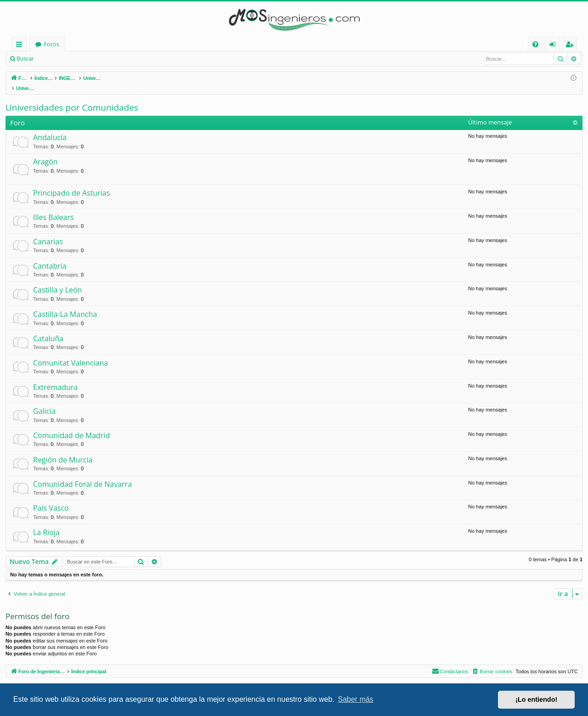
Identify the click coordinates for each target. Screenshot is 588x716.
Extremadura (55, 378)
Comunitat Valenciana (71, 353)
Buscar (25, 59)
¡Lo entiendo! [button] (536, 699)
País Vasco (51, 498)
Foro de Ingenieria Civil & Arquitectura (88, 44)
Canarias (48, 232)
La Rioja (46, 523)
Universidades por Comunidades (72, 98)
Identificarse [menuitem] (555, 46)
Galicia (44, 401)
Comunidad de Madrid (71, 426)
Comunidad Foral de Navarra (82, 474)
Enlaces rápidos (21, 46)
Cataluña (48, 329)
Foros (172, 44)
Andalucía (50, 128)
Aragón (45, 152)
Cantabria (50, 256)
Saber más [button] (356, 699)
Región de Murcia (63, 450)
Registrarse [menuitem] (571, 46)
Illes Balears (54, 208)
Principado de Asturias (71, 183)
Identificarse (62, 59)
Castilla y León (57, 280)
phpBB (275, 677)
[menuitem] (535, 44)
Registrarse (105, 59)
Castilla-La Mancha (65, 304)
